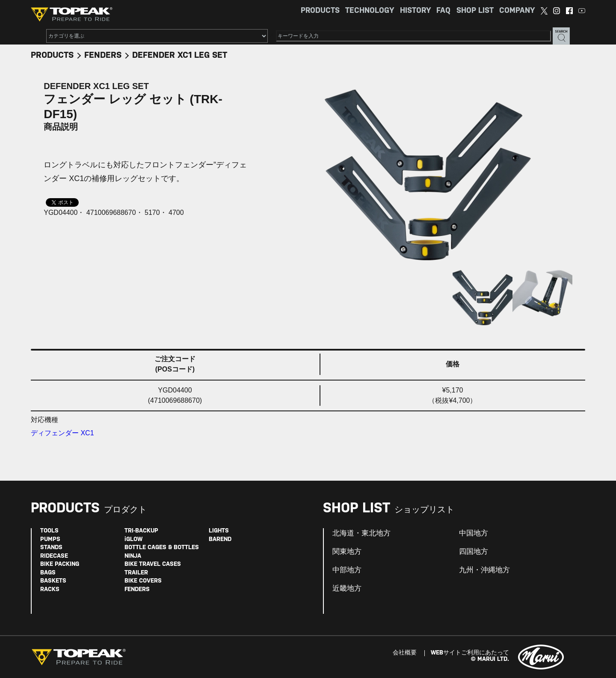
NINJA (133, 556)
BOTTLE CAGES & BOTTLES (162, 548)
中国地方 (474, 533)
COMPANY (517, 11)
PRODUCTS (320, 11)
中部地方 (347, 570)
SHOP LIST (475, 11)
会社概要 (405, 653)
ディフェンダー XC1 (62, 433)
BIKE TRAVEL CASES (153, 564)
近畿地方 (347, 589)
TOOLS (49, 531)
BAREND (220, 540)
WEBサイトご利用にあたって (470, 653)
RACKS (50, 590)
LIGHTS (219, 531)
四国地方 (474, 552)
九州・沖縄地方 (484, 570)
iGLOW (133, 540)
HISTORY (415, 11)
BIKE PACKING (60, 564)
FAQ (443, 11)
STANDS (51, 548)
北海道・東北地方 (361, 533)
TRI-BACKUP (141, 531)
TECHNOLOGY (370, 11)
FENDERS (103, 55)
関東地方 (347, 552)
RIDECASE (54, 556)
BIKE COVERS (143, 581)
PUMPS (50, 540)
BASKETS (53, 581)
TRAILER (136, 573)
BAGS (48, 573)
